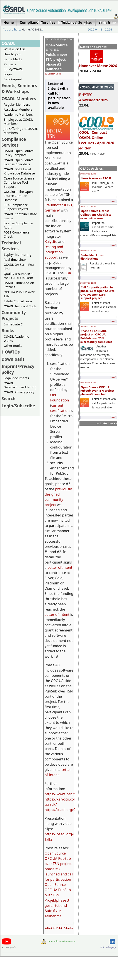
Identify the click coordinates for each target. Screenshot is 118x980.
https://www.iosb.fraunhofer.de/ (71, 794)
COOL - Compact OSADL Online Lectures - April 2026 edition (97, 138)
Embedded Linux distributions (92, 257)
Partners (10, 64)
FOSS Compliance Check (17, 234)
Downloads (13, 359)
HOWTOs (11, 352)
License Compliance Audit (18, 225)
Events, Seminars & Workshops (19, 88)
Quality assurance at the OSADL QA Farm (19, 276)
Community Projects (14, 315)
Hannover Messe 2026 (98, 64)
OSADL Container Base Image (20, 216)
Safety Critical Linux (18, 301)
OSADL (37, 29)
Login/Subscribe (103, 23)
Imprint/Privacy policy (68, 23)
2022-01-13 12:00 (88, 327)
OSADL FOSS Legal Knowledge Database (19, 171)
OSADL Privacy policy (19, 392)
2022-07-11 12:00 (88, 283)
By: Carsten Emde (53, 74)
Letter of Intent (60, 567)
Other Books (13, 346)
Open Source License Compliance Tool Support (19, 182)
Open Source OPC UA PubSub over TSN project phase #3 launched (97, 391)
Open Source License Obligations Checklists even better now (96, 214)
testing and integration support (54, 252)
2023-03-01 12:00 (88, 251)
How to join (12, 54)
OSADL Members (19, 99)
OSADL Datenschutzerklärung (20, 385)
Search (8, 399)
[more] (113, 201)
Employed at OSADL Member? (18, 122)
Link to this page (108, 947)
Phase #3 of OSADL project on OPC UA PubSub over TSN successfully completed (96, 336)
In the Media (13, 59)
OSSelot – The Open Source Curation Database (18, 196)
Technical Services (11, 246)
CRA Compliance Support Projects (16, 207)
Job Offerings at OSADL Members (21, 131)
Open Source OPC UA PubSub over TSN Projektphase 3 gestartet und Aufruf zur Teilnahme (58, 900)
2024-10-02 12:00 (88, 174)
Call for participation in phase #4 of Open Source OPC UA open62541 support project (97, 293)
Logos (8, 74)
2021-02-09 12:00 (88, 383)
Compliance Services (14, 142)
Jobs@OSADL (13, 69)
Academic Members (18, 114)
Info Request (13, 79)
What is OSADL (15, 49)
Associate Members (18, 109)
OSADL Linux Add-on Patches (19, 285)
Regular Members (17, 104)
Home (41, 23)
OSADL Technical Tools (20, 306)
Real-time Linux (15, 260)
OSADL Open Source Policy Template (19, 153)
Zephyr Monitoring (18, 255)
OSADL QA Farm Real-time (20, 267)
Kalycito (51, 242)
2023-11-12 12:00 (88, 206)
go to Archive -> (106, 423)
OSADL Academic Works (16, 339)
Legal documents (16, 378)
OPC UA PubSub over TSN (19, 294)
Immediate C (13, 324)
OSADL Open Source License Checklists (19, 162)
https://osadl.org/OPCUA (65, 810)
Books (8, 331)
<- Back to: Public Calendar (59, 928)
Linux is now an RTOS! (96, 178)
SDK (68, 273)
